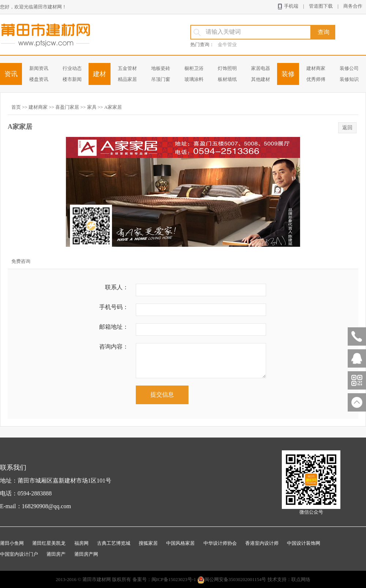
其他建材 (261, 79)
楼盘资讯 (39, 79)
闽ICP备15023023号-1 (174, 579)
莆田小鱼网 (12, 543)
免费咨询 (21, 261)
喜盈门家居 (67, 107)
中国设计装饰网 (304, 543)
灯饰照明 (227, 68)
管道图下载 (321, 6)
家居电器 (261, 68)
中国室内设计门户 (19, 554)
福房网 (81, 543)
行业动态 (72, 68)
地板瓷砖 (161, 68)
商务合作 (353, 6)
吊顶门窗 (161, 79)
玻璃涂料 (194, 79)
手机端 (288, 6)
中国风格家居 (180, 543)
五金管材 (127, 68)
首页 (16, 107)
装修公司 (349, 68)
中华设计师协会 (220, 543)
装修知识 (349, 79)
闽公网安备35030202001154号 (232, 579)
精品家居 (127, 79)
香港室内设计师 (262, 543)
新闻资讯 (39, 68)
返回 (347, 128)
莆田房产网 (86, 554)
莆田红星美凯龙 (49, 543)
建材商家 (316, 68)
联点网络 (301, 579)
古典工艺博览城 (114, 543)
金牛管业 (227, 44)
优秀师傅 (316, 79)
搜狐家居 (148, 543)
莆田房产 (56, 554)
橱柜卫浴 (194, 68)
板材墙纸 (227, 79)
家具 (92, 107)
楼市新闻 (72, 79)
